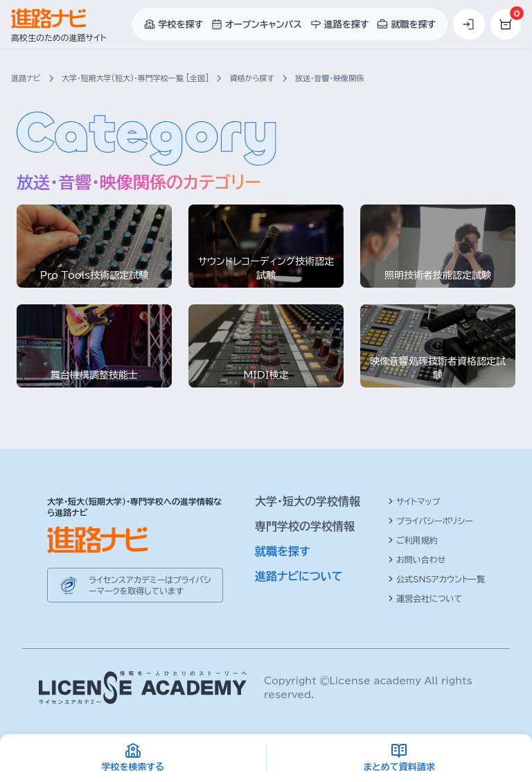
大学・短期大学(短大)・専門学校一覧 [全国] (135, 78)
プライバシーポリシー (431, 521)
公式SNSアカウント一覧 (436, 579)
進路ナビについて (299, 576)
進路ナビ (26, 78)
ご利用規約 (413, 540)
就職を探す (283, 551)
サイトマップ (414, 501)
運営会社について (425, 598)
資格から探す (251, 78)
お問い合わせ (417, 559)
